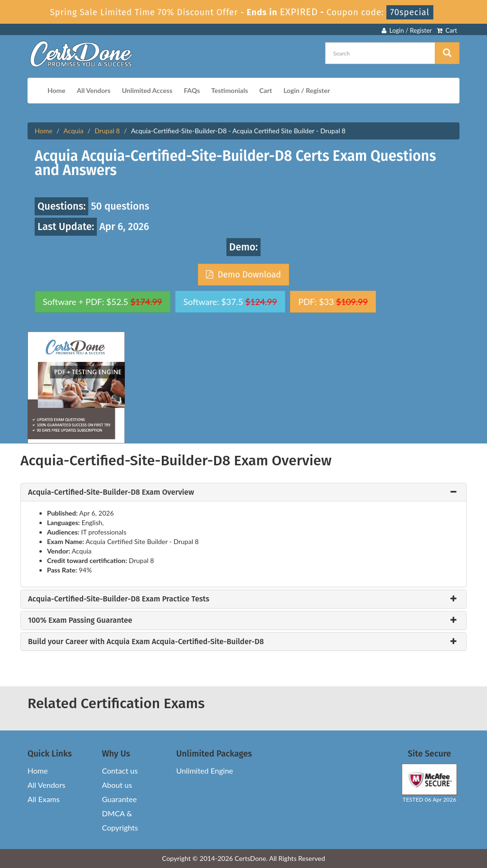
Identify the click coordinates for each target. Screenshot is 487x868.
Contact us (120, 771)
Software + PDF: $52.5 (103, 302)
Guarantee (119, 799)
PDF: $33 (333, 302)
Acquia (74, 131)
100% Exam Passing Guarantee (80, 620)
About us (117, 785)
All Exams (44, 799)
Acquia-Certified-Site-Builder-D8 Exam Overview (111, 492)
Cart (447, 30)
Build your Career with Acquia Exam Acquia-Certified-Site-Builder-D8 (146, 642)
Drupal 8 (107, 131)
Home (56, 90)
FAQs (192, 90)
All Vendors (94, 90)
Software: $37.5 (230, 302)
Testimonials (229, 90)
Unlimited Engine (205, 771)
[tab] (243, 492)
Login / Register (407, 30)
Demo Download (243, 275)
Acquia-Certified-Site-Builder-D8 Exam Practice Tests (119, 599)
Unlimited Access (147, 90)
